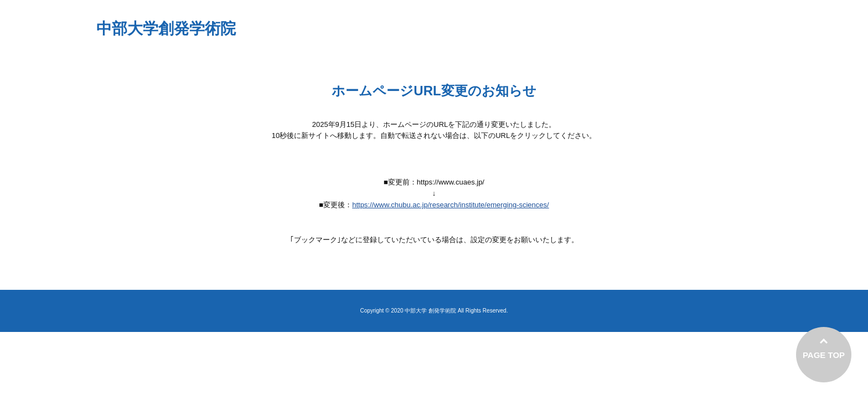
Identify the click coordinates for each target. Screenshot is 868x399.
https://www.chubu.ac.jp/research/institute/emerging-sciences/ (451, 205)
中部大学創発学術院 (166, 29)
